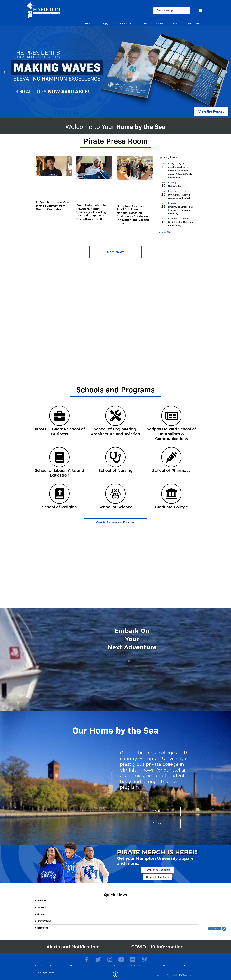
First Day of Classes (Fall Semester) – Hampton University (181, 210)
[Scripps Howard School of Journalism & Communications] (171, 416)
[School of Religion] (59, 494)
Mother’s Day (175, 186)
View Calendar (165, 232)
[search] (169, 11)
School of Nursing (115, 470)
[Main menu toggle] (201, 11)
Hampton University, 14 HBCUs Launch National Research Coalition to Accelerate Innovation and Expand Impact (133, 215)
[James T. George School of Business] (59, 416)
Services (42, 908)
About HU (42, 901)
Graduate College (171, 507)
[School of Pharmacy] (171, 457)
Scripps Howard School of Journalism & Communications (171, 434)
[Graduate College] (171, 494)
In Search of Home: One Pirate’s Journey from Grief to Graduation (53, 206)
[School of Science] (115, 494)
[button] (201, 23)
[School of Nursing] (115, 457)
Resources (43, 928)
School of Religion (59, 507)
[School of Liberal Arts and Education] (59, 457)
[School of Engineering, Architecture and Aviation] (115, 416)
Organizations (44, 921)
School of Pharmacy (171, 470)
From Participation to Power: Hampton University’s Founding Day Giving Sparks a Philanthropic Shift (91, 212)
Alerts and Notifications (73, 947)
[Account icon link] (28, 23)
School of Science (116, 507)
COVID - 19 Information (157, 947)
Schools (41, 914)
